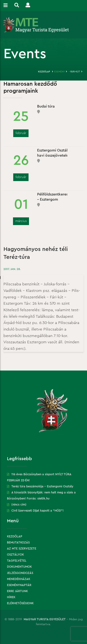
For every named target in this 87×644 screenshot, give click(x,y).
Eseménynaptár (19, 585)
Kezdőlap (44, 72)
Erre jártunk (17, 591)
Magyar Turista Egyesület (45, 619)
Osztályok (15, 555)
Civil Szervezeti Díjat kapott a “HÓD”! (37, 511)
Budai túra (46, 106)
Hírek (11, 597)
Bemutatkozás (18, 542)
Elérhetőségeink (20, 603)
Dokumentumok (19, 567)
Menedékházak (19, 579)
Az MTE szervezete (22, 548)
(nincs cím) (19, 504)
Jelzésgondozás (20, 573)
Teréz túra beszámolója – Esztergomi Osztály (42, 486)
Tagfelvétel (17, 561)
